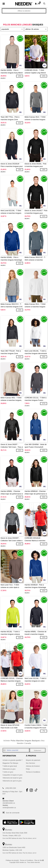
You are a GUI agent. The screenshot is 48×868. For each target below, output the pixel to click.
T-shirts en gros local (10, 766)
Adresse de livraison (33, 766)
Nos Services (31, 763)
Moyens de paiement (33, 760)
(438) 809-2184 (11, 788)
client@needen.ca (9, 803)
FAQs (28, 769)
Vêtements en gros (9, 769)
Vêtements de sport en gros (12, 781)
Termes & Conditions (33, 772)
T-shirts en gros (8, 772)
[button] (36, 4)
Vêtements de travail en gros (12, 778)
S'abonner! (38, 750)
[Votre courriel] (16, 750)
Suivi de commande (13, 813)
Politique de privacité (12, 860)
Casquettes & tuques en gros (12, 775)
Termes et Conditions (27, 860)
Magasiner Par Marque (10, 763)
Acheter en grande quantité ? (12, 760)
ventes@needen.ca (9, 808)
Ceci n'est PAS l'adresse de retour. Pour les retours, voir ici (19, 838)
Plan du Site (38, 860)
